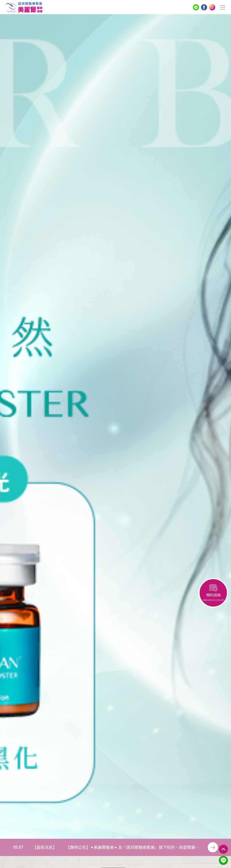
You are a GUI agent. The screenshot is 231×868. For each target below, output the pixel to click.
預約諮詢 (213, 593)
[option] (115, 426)
